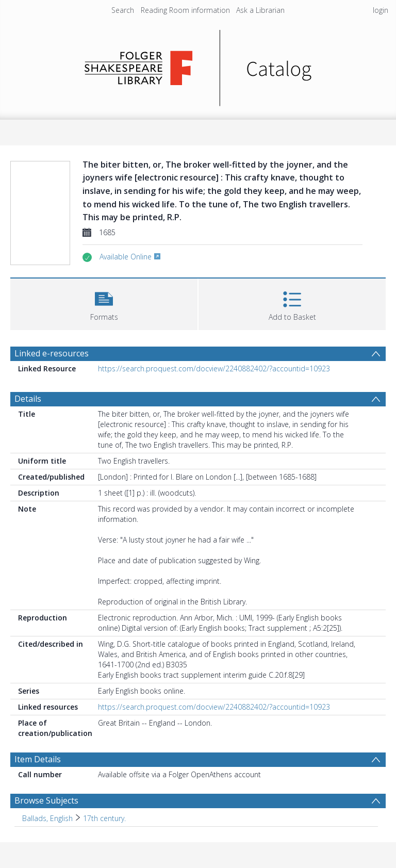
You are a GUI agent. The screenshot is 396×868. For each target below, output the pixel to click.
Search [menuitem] (123, 10)
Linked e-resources (52, 353)
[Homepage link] (198, 65)
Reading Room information (185, 10)
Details (28, 399)
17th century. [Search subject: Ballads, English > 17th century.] (104, 818)
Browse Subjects (46, 800)
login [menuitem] (381, 10)
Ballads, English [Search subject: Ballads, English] (47, 818)
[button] (104, 303)
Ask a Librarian (260, 10)
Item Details (38, 759)
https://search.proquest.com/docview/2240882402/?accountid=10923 (214, 369)
